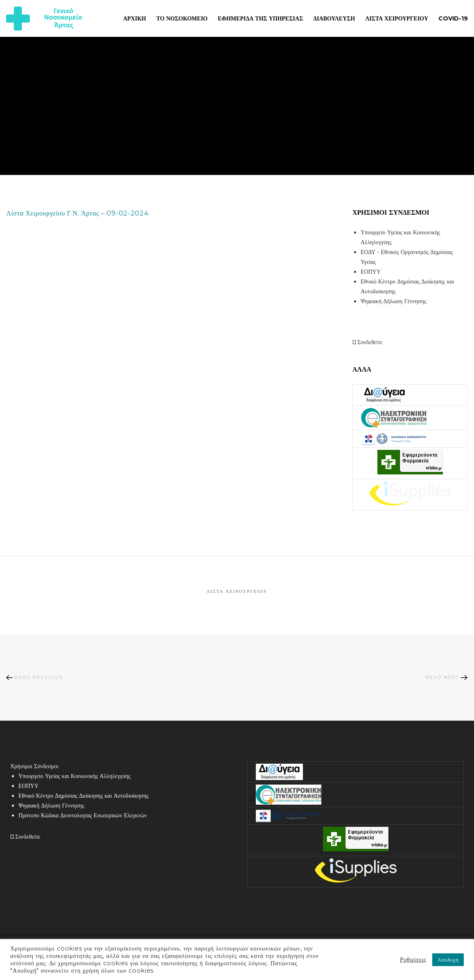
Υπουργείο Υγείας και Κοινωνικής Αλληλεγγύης (74, 776)
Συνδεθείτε (368, 342)
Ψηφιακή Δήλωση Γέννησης (394, 301)
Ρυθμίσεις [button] (413, 960)
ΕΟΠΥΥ (371, 272)
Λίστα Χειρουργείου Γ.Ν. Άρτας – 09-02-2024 (77, 213)
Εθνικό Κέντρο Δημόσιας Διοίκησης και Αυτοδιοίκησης (84, 796)
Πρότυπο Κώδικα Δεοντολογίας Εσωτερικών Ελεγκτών (82, 815)
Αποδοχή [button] (448, 960)
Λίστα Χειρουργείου (237, 591)
